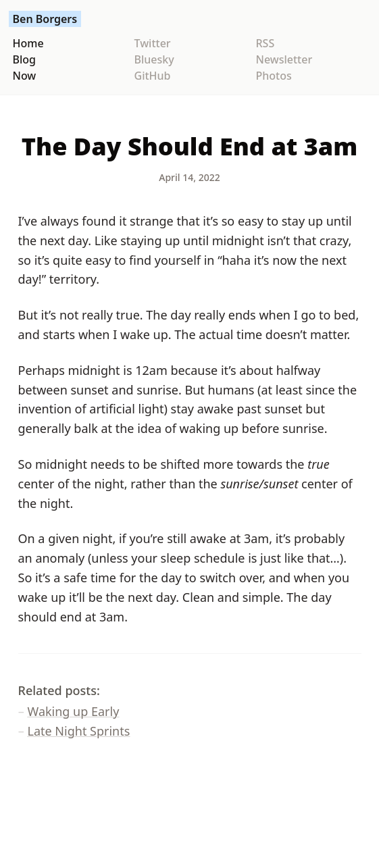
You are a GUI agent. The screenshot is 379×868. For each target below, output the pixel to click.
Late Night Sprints (79, 731)
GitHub (153, 76)
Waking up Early (74, 711)
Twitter (153, 43)
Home (28, 43)
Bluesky (154, 59)
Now (25, 76)
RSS (266, 43)
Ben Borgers (45, 19)
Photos (274, 76)
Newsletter (284, 59)
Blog (24, 59)
